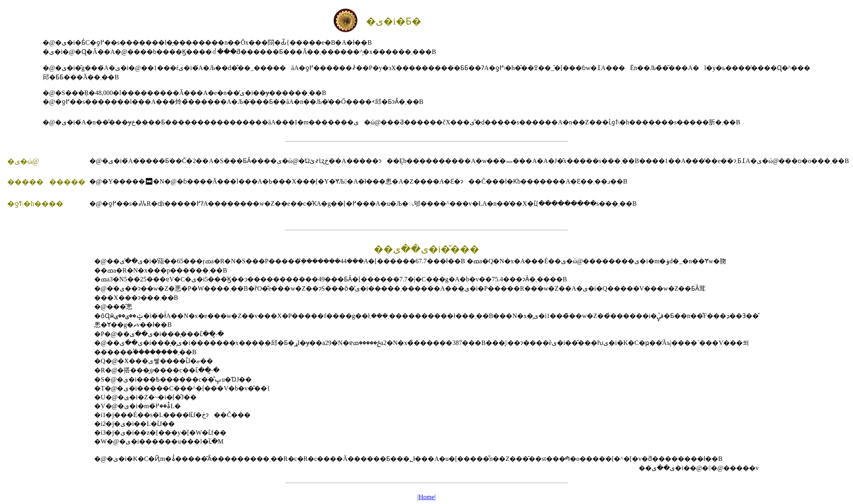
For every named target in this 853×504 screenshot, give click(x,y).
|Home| (426, 497)
